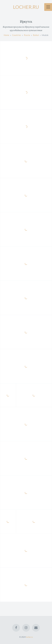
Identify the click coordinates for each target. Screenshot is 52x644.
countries (17, 35)
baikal (36, 35)
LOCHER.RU (26, 7)
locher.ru (29, 637)
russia (27, 35)
